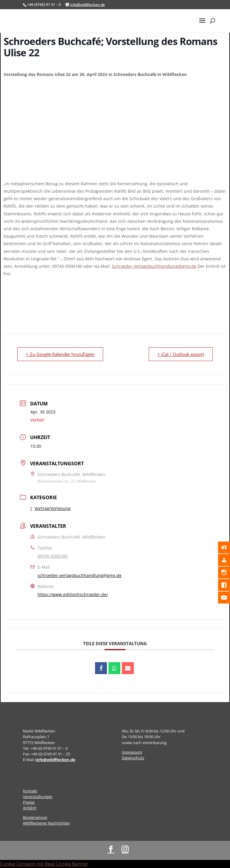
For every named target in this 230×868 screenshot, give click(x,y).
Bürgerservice (35, 817)
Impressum (132, 752)
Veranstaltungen (38, 797)
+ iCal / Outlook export (181, 354)
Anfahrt (30, 808)
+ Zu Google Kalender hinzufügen (60, 354)
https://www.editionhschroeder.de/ (73, 594)
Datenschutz (133, 758)
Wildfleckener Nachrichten (46, 823)
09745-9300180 (53, 556)
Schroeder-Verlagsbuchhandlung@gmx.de (154, 266)
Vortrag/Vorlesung (50, 508)
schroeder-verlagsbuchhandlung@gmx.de (80, 575)
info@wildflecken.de (55, 760)
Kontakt (30, 791)
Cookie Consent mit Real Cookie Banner (44, 864)
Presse (29, 802)
